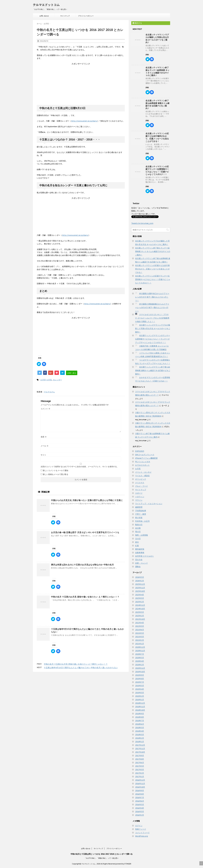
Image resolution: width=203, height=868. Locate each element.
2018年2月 (140, 738)
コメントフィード (142, 833)
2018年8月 (140, 717)
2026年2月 (140, 581)
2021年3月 (140, 637)
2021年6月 (140, 630)
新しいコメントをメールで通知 (56, 470)
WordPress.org (142, 836)
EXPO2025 (140, 451)
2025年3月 (140, 598)
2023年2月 (140, 616)
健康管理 (139, 507)
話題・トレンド (142, 563)
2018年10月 (140, 710)
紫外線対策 (140, 549)
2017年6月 (140, 763)
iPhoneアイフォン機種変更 (146, 458)
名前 (44, 437)
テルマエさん (49, 392)
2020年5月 (140, 658)
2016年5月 (140, 805)
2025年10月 (140, 591)
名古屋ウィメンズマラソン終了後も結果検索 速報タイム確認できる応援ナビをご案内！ (153, 370)
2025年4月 (140, 595)
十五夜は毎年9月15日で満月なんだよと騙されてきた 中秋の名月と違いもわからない (81, 668)
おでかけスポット (142, 465)
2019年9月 (140, 675)
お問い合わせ (44, 16)
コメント (45, 409)
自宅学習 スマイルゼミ (144, 556)
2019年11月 (140, 668)
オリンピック (141, 479)
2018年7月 (140, 721)
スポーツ (139, 493)
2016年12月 (140, 780)
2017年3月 (140, 770)
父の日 (138, 539)
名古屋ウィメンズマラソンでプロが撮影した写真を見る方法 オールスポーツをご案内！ (153, 328)
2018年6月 (140, 724)
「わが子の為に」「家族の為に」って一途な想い (102, 858)
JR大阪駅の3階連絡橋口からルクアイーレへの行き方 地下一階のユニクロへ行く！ (152, 308)
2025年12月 (140, 584)
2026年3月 (140, 577)
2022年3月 (140, 626)
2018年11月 (140, 707)
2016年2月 (140, 815)
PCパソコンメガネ (143, 462)
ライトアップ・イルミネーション (149, 504)
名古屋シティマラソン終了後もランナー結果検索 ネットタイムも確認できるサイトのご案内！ (157, 71)
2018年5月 (140, 728)
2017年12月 (140, 745)
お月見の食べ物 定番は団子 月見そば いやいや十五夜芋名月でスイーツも (85, 532)
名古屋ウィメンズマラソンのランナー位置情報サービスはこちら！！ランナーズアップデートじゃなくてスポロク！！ (153, 339)
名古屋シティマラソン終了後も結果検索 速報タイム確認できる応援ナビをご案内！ (157, 104)
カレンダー (57, 380)
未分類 (138, 528)
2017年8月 (140, 759)
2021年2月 (140, 640)
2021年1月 (140, 644)
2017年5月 (140, 766)
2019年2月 (140, 696)
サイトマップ (65, 16)
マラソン (139, 500)
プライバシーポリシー (86, 16)
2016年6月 (140, 801)
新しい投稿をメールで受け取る (56, 474)
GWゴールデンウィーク (145, 455)
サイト (43, 455)
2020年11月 (140, 651)
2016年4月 (140, 808)
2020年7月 (140, 654)
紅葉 (137, 546)
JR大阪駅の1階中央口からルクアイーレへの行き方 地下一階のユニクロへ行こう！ (152, 297)
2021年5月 (140, 633)
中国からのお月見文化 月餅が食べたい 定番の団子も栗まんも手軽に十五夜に (87, 500)
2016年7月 (140, 798)
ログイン (139, 826)
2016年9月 (140, 791)
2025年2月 (140, 602)
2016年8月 (140, 794)
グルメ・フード (142, 486)
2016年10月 (140, 787)
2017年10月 (140, 752)
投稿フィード (141, 829)
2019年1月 (140, 700)
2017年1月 (140, 777)
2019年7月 (140, 682)
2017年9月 (140, 756)
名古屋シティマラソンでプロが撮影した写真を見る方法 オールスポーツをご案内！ (157, 39)
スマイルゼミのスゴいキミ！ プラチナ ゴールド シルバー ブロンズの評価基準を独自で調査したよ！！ (152, 318)
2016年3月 (140, 812)
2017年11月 (140, 749)
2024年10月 (140, 609)
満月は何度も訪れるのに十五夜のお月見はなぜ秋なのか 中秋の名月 (82, 565)
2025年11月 (140, 588)
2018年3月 (140, 735)
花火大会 (139, 560)
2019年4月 (140, 689)
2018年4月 (140, 731)
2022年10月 (140, 619)
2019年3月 (140, 693)
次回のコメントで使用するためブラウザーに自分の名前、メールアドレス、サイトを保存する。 (80, 467)
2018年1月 (140, 742)
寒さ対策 (139, 518)
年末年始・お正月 (142, 521)
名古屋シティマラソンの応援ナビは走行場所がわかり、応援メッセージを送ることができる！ (157, 137)
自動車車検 (140, 553)
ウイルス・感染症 (142, 476)
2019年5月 (140, 686)
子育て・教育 (141, 514)
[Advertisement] (81, 81)
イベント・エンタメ (143, 472)
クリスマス (140, 483)
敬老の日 (139, 525)
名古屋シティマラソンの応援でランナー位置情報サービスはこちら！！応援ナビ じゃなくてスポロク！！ (157, 170)
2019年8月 (140, 679)
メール (45, 446)
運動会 (138, 567)
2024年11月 (140, 605)
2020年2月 (140, 665)
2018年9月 (140, 714)
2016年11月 (140, 784)
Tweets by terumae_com (142, 223)
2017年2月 (140, 773)
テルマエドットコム (46, 5)
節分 (137, 542)
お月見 (43, 380)
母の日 (138, 532)
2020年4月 (140, 661)
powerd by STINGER (123, 864)
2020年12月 (140, 647)
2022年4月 (140, 623)
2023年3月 (140, 612)
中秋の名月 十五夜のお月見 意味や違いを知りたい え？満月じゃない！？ (85, 597)
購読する (137, 23)
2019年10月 (140, 672)
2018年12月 (140, 703)
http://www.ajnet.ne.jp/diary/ (84, 121)
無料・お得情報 (142, 535)
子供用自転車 (141, 511)
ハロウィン (140, 497)
